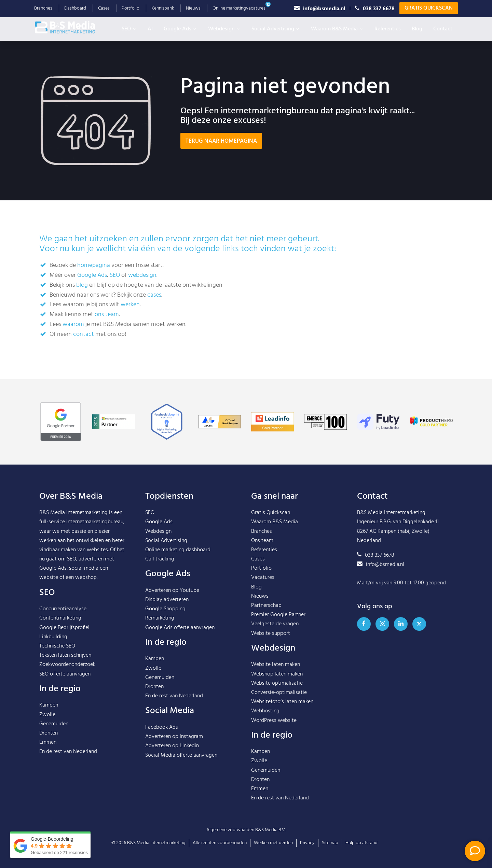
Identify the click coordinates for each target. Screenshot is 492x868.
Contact (443, 29)
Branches (43, 8)
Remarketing (160, 618)
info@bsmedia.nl (320, 8)
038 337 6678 (375, 8)
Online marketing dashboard (178, 550)
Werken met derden (273, 843)
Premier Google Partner (278, 615)
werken (130, 305)
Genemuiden (54, 724)
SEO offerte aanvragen (65, 674)
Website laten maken (276, 665)
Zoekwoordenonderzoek (67, 665)
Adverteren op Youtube (172, 590)
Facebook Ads (162, 727)
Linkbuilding (53, 637)
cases (154, 295)
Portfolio (131, 8)
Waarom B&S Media (337, 29)
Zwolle (47, 715)
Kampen (49, 705)
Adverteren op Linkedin (172, 746)
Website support (271, 634)
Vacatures (263, 578)
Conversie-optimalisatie (279, 693)
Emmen (48, 742)
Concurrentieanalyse (63, 609)
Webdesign (224, 29)
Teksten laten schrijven (65, 655)
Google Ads (180, 29)
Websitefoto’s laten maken (282, 702)
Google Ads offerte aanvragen (180, 628)
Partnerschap (266, 606)
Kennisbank (163, 8)
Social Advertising (276, 29)
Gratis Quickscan (429, 8)
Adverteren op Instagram (174, 737)
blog (82, 285)
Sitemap (330, 843)
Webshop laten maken (277, 674)
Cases (104, 8)
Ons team (262, 541)
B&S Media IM (72, 27)
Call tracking (160, 559)
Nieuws (193, 8)
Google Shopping (165, 609)
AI (150, 29)
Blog (417, 29)
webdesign (142, 275)
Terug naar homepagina (221, 141)
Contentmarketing (60, 618)
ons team (107, 315)
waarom (73, 324)
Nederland (85, 752)
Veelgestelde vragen (275, 624)
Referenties (388, 29)
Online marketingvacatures (239, 8)
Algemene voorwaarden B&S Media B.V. (246, 830)
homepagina (94, 265)
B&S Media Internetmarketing (73, 513)
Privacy (307, 843)
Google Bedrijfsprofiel (64, 628)
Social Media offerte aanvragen (181, 755)
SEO (129, 29)
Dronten (49, 733)
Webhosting (265, 711)
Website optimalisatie (277, 683)
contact (84, 334)
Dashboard (75, 8)
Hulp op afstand (361, 843)
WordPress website (274, 721)
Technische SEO (57, 646)
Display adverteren (167, 600)
